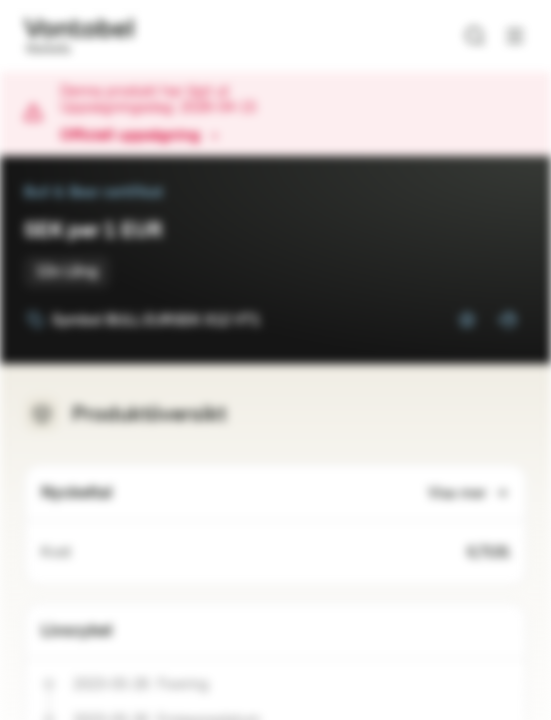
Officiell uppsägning (140, 136)
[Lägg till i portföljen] (507, 320)
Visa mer (469, 493)
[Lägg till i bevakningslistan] (467, 320)
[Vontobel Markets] (78, 36)
